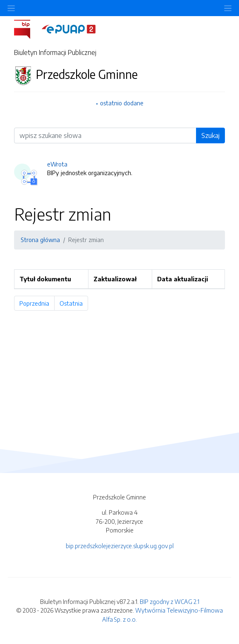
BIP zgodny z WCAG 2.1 (170, 601)
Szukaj (210, 135)
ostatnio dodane (122, 103)
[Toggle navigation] (228, 8)
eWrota (57, 164)
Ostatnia (74, 303)
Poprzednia (37, 303)
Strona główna (40, 240)
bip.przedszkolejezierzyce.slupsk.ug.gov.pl (120, 546)
